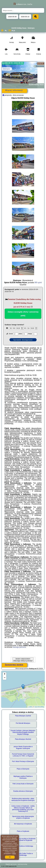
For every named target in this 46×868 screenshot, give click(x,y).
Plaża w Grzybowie (23, 831)
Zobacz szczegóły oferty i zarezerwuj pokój (23, 314)
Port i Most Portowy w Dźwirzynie (23, 761)
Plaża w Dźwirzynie (23, 769)
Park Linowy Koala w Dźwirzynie (23, 784)
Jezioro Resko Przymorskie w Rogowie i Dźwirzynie (23, 747)
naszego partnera (19, 647)
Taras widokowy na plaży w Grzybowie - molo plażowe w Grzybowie (23, 840)
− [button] (5, 678)
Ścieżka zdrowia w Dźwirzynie (23, 791)
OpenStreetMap (39, 707)
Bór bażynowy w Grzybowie (23, 824)
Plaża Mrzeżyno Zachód (23, 716)
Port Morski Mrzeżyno (23, 723)
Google (14, 838)
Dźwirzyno (6, 69)
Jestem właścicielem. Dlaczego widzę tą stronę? (23, 660)
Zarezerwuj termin (14, 665)
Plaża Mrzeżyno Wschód (23, 739)
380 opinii (38, 283)
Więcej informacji (14, 90)
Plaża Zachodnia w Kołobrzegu (23, 846)
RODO (14, 854)
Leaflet (30, 707)
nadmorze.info (23, 4)
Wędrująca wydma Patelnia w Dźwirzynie (23, 777)
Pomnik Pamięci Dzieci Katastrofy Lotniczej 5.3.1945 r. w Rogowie (23, 755)
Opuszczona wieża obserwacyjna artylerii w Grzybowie (23, 817)
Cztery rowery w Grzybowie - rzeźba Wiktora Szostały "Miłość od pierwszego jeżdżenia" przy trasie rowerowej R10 (23, 809)
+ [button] (5, 674)
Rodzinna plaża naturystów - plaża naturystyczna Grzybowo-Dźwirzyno (23, 799)
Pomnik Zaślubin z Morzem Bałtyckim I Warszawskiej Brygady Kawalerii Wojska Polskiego (23, 732)
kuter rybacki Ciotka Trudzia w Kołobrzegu (23, 854)
